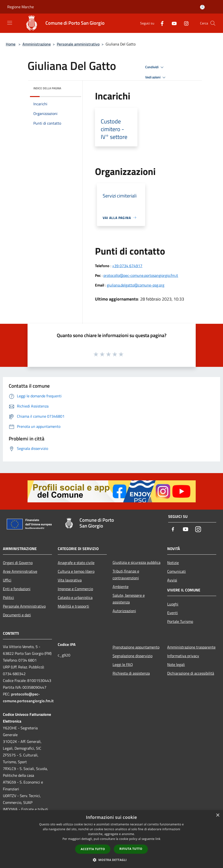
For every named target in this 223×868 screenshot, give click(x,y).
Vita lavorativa (70, 580)
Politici (8, 597)
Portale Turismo (180, 621)
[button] (112, 860)
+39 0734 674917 (127, 266)
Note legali (176, 664)
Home (11, 44)
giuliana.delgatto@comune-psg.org (136, 285)
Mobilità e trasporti (73, 606)
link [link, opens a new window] (158, 839)
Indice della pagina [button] (47, 88)
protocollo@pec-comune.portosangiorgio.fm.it (141, 275)
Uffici (7, 580)
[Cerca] (213, 23)
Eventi (173, 613)
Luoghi (173, 604)
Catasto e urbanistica (75, 597)
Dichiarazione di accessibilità (191, 673)
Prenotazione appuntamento (136, 647)
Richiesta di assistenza (131, 673)
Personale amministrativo (78, 44)
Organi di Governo (18, 563)
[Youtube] (172, 23)
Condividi (155, 67)
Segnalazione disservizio (133, 656)
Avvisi (172, 580)
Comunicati (176, 571)
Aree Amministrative (20, 571)
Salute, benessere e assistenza (129, 599)
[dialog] (111, 839)
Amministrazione (37, 44)
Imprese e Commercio (75, 589)
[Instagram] (184, 23)
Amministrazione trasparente (191, 647)
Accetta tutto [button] (93, 849)
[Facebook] (160, 23)
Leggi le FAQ (123, 664)
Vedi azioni (156, 77)
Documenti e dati (17, 615)
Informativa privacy (183, 656)
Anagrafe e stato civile (76, 563)
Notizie (173, 563)
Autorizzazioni (124, 611)
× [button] (218, 815)
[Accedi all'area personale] (202, 7)
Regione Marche (21, 7)
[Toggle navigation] (10, 23)
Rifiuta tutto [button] (131, 849)
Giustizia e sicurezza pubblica (137, 562)
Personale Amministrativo (24, 606)
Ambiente (121, 587)
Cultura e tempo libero (76, 571)
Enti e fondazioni (17, 589)
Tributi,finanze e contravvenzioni (126, 574)
